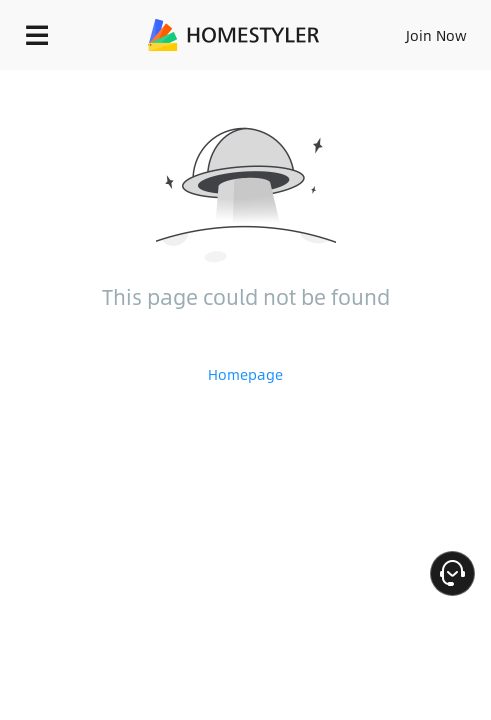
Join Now (436, 35)
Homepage (245, 374)
